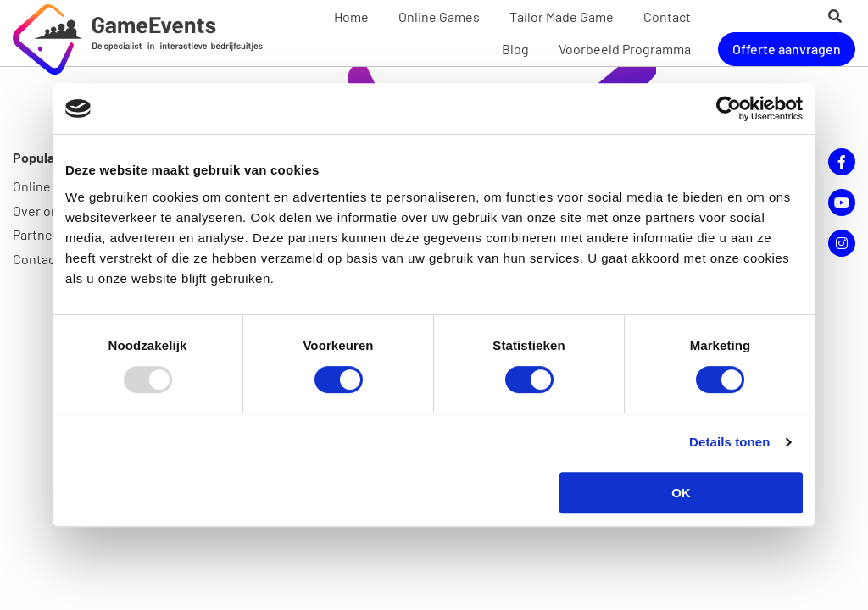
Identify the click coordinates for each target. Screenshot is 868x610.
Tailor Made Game (562, 17)
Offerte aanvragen (787, 49)
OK (681, 493)
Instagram (842, 243)
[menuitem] (351, 17)
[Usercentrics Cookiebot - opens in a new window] (729, 108)
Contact (667, 17)
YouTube (842, 202)
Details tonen (729, 442)
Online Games (439, 17)
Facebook (842, 162)
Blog (515, 49)
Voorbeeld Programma (625, 49)
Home (351, 17)
